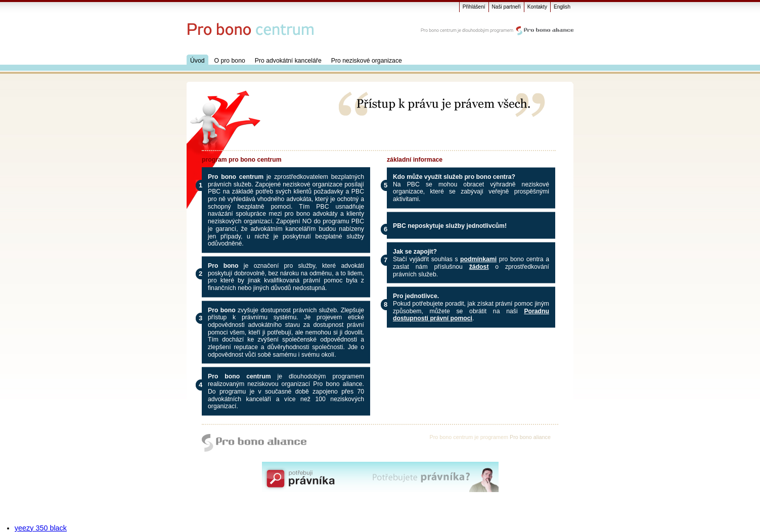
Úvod (197, 61)
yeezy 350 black (41, 528)
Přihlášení (474, 7)
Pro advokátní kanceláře (288, 61)
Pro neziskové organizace (367, 61)
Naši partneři (506, 7)
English (562, 7)
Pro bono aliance (530, 437)
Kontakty (537, 7)
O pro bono (230, 61)
